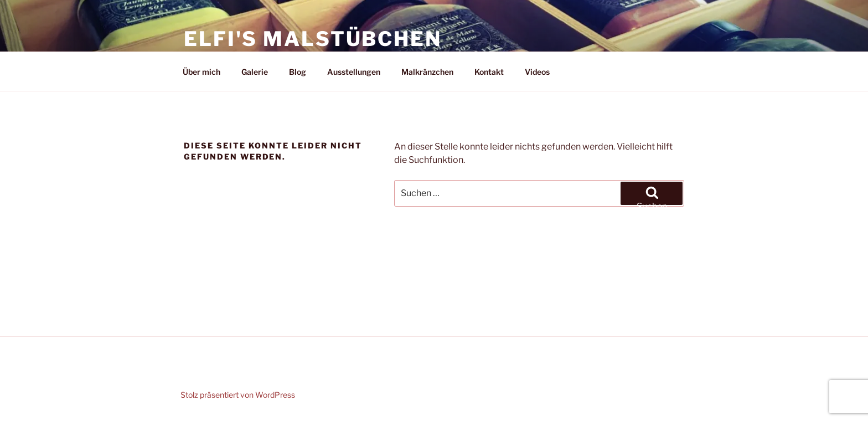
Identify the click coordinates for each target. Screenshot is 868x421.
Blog (298, 72)
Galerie (255, 72)
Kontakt (489, 72)
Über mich (201, 72)
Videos (537, 72)
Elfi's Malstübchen (313, 39)
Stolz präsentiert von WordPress (238, 395)
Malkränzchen (427, 72)
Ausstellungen (354, 72)
